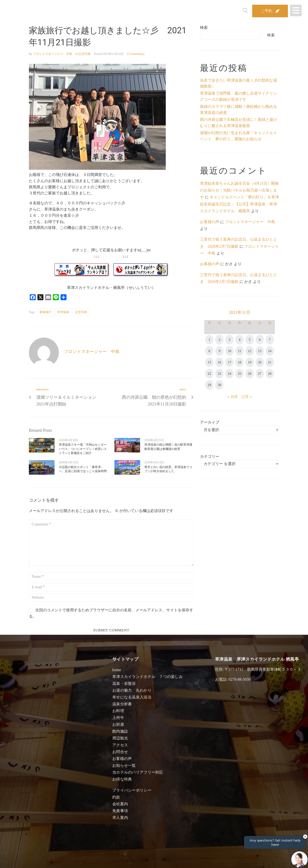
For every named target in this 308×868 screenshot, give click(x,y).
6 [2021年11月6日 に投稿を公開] (260, 340)
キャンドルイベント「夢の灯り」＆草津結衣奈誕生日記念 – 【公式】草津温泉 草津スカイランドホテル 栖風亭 (239, 204)
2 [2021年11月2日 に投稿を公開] (219, 340)
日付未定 (119, 861)
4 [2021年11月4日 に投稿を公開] (240, 340)
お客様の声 (210, 222)
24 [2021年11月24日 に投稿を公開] (230, 374)
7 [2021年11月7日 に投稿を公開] (270, 340)
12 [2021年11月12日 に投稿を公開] (250, 351)
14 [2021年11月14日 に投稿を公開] (270, 351)
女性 (176, 860)
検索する (225, 862)
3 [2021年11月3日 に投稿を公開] (230, 340)
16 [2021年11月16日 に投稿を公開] (219, 362)
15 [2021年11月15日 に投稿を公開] (209, 362)
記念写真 (85, 54)
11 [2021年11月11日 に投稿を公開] (239, 351)
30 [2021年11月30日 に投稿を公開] (219, 385)
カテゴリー (210, 457)
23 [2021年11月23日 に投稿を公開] (219, 374)
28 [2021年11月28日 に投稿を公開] (270, 374)
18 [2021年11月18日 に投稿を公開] (240, 362)
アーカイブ (210, 422)
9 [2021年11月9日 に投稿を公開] (219, 351)
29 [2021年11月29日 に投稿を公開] (209, 385)
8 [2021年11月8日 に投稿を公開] (209, 351)
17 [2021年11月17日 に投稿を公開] (230, 362)
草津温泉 (63, 312)
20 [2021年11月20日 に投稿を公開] (260, 362)
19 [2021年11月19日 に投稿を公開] (250, 362)
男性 (138, 860)
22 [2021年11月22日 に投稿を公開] (209, 374)
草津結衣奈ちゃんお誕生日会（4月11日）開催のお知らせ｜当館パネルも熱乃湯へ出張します (239, 190)
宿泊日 (53, 860)
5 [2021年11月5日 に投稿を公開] (250, 340)
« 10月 (233, 397)
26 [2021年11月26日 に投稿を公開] (250, 374)
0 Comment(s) (136, 54)
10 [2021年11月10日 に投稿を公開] (230, 351)
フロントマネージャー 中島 (53, 54)
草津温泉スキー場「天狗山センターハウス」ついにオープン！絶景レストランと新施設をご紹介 (83, 449)
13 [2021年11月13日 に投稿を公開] (260, 351)
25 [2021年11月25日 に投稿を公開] (240, 374)
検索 (204, 28)
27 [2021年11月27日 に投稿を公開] (260, 374)
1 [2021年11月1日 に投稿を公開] (209, 340)
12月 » (246, 397)
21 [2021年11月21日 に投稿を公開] (270, 362)
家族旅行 (46, 312)
